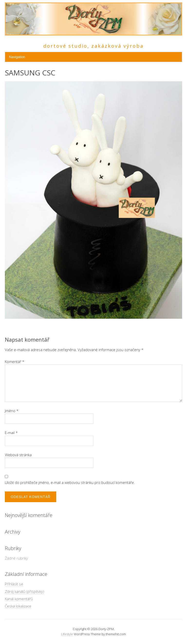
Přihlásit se (14, 584)
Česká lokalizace (18, 606)
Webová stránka (18, 455)
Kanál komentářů (19, 599)
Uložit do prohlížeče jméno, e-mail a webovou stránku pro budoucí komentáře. (70, 482)
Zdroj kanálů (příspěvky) (24, 591)
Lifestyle (67, 634)
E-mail (11, 433)
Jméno (12, 411)
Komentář (15, 362)
